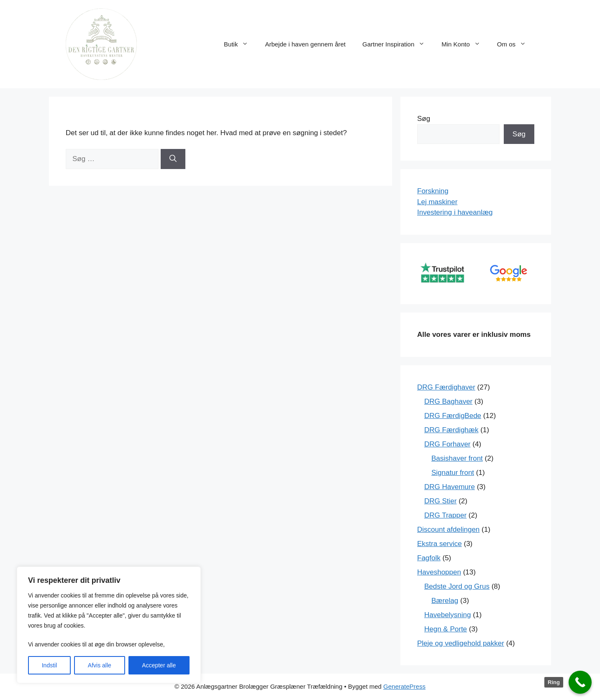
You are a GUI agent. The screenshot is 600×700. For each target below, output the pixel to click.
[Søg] (173, 159)
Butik (240, 44)
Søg (424, 119)
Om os (516, 44)
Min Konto (465, 44)
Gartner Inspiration (398, 44)
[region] (109, 625)
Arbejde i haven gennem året (305, 44)
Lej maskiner (437, 202)
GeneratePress (404, 686)
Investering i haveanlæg (455, 212)
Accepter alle (159, 665)
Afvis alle (100, 665)
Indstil (50, 665)
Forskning (433, 191)
